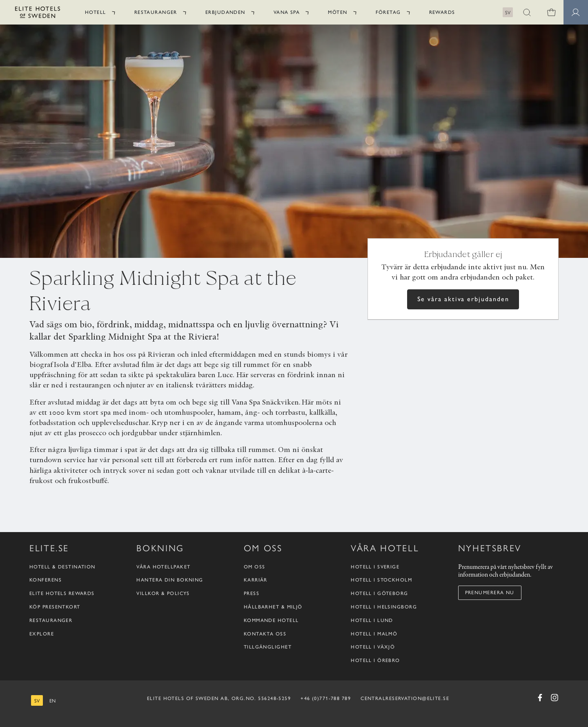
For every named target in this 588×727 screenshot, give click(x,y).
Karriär (256, 580)
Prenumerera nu (490, 593)
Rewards (442, 12)
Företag (388, 12)
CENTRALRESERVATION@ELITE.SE (405, 698)
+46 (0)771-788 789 (326, 698)
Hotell (96, 12)
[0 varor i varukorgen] (551, 12)
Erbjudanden (225, 12)
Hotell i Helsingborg (384, 607)
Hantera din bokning (170, 580)
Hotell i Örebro (375, 660)
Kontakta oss (265, 634)
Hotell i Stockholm (381, 580)
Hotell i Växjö (373, 647)
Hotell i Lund (372, 620)
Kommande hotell (271, 620)
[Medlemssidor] (576, 12)
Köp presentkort (55, 607)
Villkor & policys (163, 593)
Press (252, 593)
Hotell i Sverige (375, 567)
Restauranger (156, 12)
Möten (337, 12)
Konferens (46, 580)
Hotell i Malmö (374, 634)
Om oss (255, 567)
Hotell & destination (62, 567)
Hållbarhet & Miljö (273, 607)
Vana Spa (287, 12)
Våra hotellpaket (163, 567)
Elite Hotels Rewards (62, 593)
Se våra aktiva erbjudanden (463, 299)
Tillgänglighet (268, 647)
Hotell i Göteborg (379, 593)
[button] (527, 12)
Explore (42, 634)
